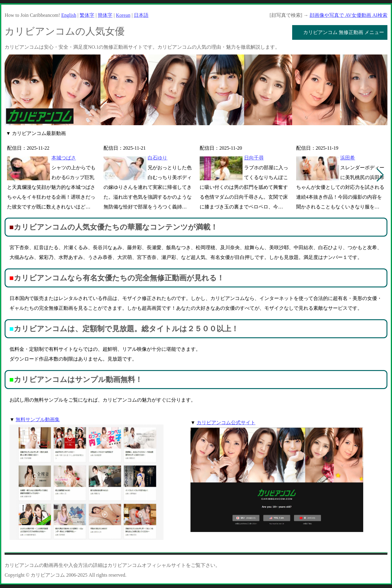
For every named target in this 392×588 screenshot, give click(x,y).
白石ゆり (157, 158)
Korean (123, 15)
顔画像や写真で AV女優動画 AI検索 (349, 15)
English (69, 15)
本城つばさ (64, 158)
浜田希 (348, 158)
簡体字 (105, 15)
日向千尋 (254, 158)
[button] (380, 175)
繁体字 (87, 15)
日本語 (141, 15)
